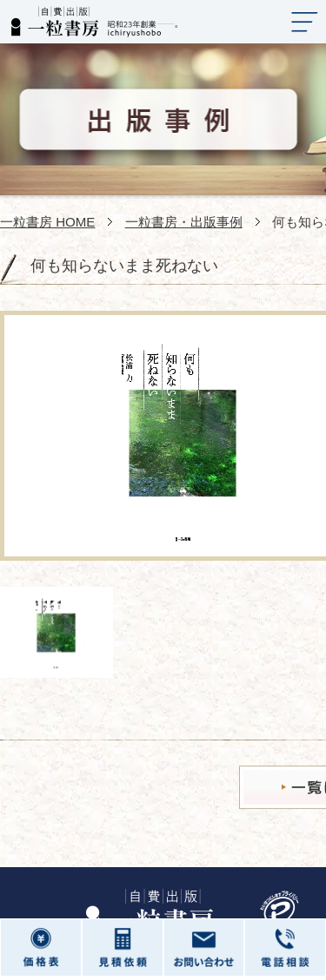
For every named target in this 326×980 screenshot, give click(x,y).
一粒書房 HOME (47, 222)
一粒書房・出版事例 (184, 222)
